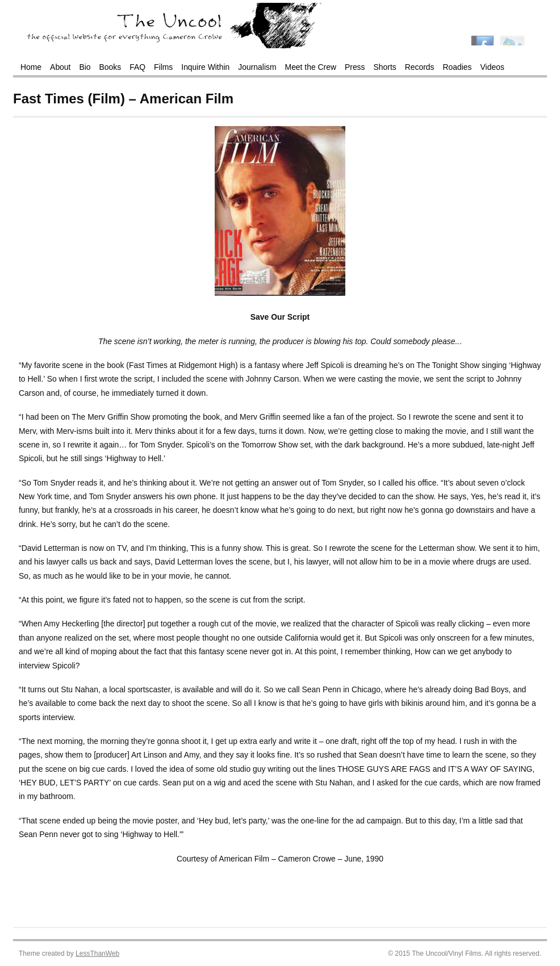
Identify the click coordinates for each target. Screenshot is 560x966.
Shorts (385, 67)
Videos (492, 67)
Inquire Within (205, 67)
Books (110, 67)
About (60, 67)
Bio (85, 67)
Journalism (257, 67)
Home (31, 67)
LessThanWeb (97, 954)
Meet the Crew (311, 67)
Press (355, 67)
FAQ (137, 67)
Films (163, 67)
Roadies (457, 67)
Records (420, 67)
